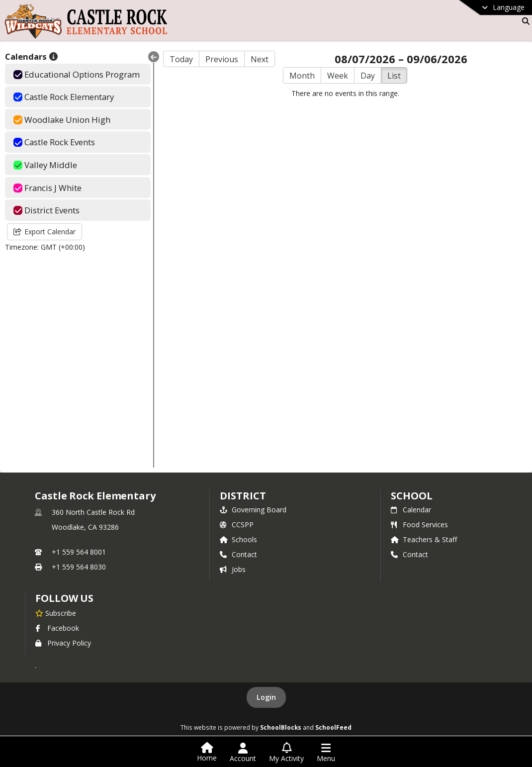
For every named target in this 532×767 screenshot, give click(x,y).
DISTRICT (243, 496)
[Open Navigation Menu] (326, 753)
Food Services (419, 525)
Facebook (57, 628)
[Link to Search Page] (524, 21)
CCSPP (237, 525)
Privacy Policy (63, 643)
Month (302, 76)
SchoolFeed (333, 727)
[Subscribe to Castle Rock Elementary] (56, 613)
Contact (238, 554)
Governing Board (253, 510)
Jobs (233, 569)
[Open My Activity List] (286, 753)
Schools (238, 539)
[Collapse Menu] (154, 57)
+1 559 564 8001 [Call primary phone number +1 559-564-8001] (79, 552)
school (411, 496)
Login (266, 697)
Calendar (411, 510)
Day (368, 76)
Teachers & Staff (424, 539)
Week (338, 76)
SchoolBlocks (281, 727)
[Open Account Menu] (243, 753)
